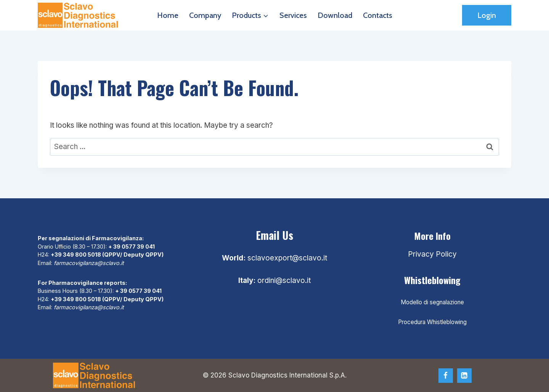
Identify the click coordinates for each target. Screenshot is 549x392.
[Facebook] (446, 376)
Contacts (378, 15)
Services (293, 15)
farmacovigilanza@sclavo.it (89, 263)
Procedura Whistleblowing (432, 322)
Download (335, 15)
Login (487, 15)
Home (168, 15)
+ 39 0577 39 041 (132, 247)
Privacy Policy (432, 254)
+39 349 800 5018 (76, 255)
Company (205, 15)
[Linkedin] (464, 376)
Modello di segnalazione (432, 302)
